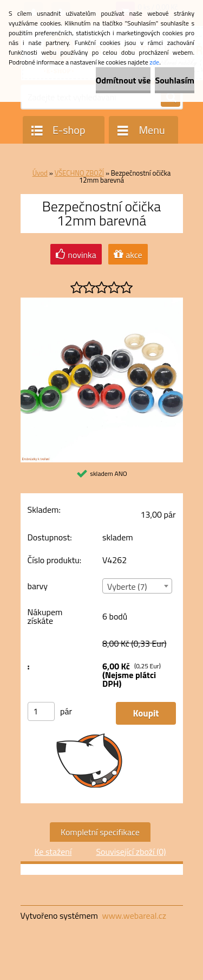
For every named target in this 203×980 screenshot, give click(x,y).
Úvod (40, 173)
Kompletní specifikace (100, 832)
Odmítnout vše (123, 80)
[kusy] (41, 711)
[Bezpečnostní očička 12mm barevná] (102, 302)
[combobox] (137, 586)
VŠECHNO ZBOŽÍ (79, 173)
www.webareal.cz (134, 915)
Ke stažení (53, 852)
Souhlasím (175, 80)
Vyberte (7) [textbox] (127, 586)
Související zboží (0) (131, 852)
